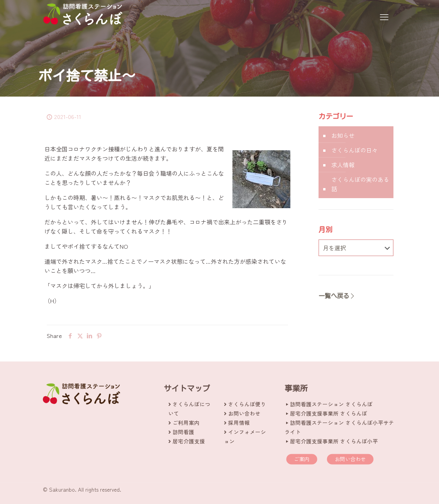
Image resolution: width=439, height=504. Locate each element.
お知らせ (343, 135)
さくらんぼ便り (247, 404)
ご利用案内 (186, 423)
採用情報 (239, 423)
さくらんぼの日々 (354, 150)
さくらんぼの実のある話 (360, 184)
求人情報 (343, 165)
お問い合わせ (244, 413)
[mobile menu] (384, 16)
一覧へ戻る (337, 296)
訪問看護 (183, 432)
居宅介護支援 (189, 441)
